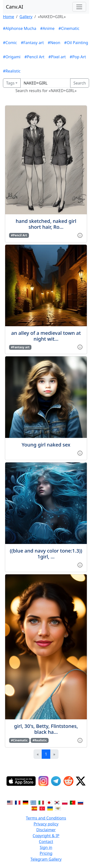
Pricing (46, 853)
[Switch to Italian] (41, 802)
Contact (46, 842)
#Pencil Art (34, 57)
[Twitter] (81, 781)
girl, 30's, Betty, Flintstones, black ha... (46, 729)
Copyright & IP (46, 836)
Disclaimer (46, 830)
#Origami (12, 57)
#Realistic (12, 71)
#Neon (54, 43)
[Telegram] (56, 781)
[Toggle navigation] (79, 7)
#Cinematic (69, 28)
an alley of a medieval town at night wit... (46, 336)
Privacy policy (46, 824)
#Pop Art (78, 57)
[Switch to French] (18, 802)
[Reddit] (68, 781)
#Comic (10, 43)
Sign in (46, 847)
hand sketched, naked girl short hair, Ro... (46, 224)
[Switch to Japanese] (49, 802)
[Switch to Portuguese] (73, 802)
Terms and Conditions (46, 818)
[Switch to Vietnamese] (58, 808)
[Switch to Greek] (33, 802)
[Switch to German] (26, 802)
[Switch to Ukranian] (50, 808)
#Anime (47, 28)
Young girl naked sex (46, 445)
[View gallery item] (80, 235)
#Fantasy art (32, 43)
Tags (10, 83)
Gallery (26, 17)
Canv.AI (15, 7)
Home (9, 17)
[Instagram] (43, 781)
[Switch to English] (10, 802)
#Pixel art (57, 57)
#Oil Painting (76, 43)
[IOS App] (21, 781)
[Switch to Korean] (57, 802)
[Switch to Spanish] (34, 808)
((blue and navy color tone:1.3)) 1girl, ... (46, 554)
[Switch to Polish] (65, 802)
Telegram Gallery (46, 859)
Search (80, 83)
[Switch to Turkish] (42, 808)
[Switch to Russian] (80, 802)
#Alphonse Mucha (20, 28)
